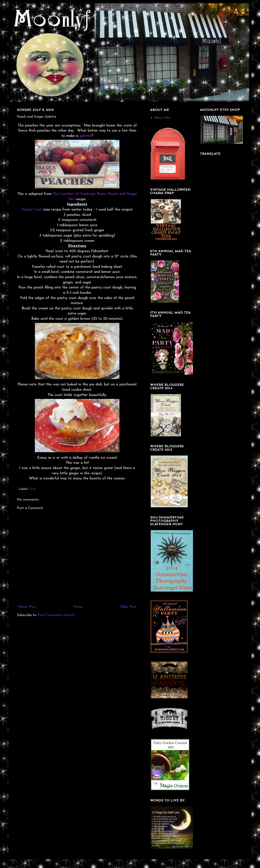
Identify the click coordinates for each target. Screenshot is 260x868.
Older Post (128, 607)
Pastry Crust (32, 210)
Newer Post (27, 607)
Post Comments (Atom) (56, 615)
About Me (162, 118)
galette (85, 136)
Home (78, 607)
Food (33, 489)
